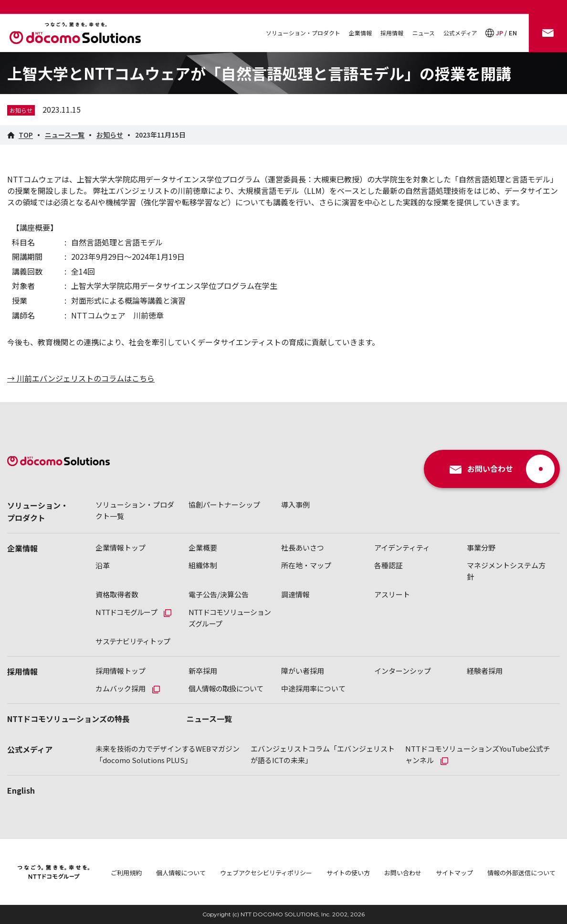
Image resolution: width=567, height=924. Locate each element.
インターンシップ (403, 671)
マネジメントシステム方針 (506, 571)
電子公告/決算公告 (219, 594)
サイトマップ (454, 873)
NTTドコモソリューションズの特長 (68, 719)
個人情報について (181, 873)
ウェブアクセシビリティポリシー (266, 873)
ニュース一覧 (209, 719)
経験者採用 (485, 671)
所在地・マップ (306, 565)
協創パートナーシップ (224, 504)
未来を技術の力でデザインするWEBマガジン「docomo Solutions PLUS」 (168, 754)
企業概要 (203, 547)
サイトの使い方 (348, 873)
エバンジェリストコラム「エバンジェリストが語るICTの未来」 (323, 754)
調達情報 (295, 594)
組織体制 (203, 565)
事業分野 (481, 547)
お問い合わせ (403, 873)
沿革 (103, 565)
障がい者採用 (303, 671)
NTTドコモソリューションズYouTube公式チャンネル (478, 754)
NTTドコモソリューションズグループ (230, 618)
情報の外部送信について (521, 873)
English (21, 790)
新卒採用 (203, 671)
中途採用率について (313, 688)
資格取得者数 (117, 594)
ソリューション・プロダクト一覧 (135, 510)
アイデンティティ (402, 547)
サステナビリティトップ (133, 641)
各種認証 (388, 565)
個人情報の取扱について (226, 688)
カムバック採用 (121, 688)
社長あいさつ (303, 547)
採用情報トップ (121, 671)
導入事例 (295, 504)
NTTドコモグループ (126, 612)
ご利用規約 (126, 873)
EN (513, 33)
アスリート (392, 594)
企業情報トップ (121, 547)
